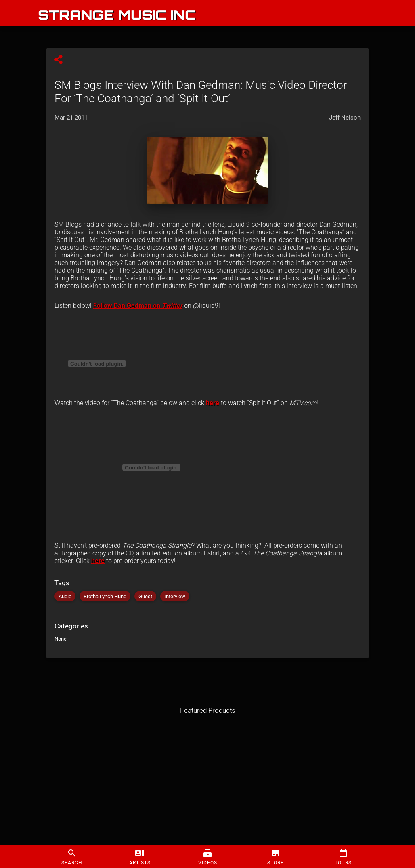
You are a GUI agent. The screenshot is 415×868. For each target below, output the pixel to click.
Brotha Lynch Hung (105, 596)
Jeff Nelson (345, 118)
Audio (65, 596)
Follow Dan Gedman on (128, 306)
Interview (175, 596)
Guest (145, 596)
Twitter (172, 306)
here (213, 403)
